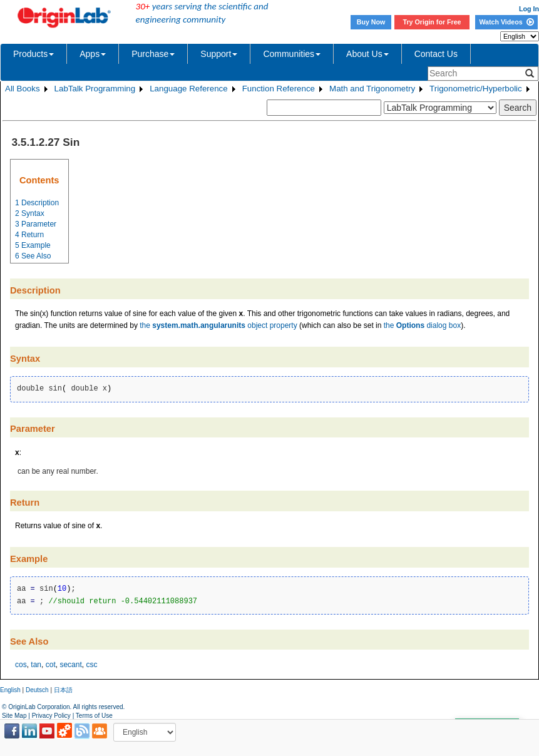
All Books (23, 89)
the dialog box (422, 325)
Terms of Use (94, 716)
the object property (218, 325)
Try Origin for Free (432, 22)
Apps (93, 54)
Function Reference (279, 89)
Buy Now (371, 22)
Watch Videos (506, 22)
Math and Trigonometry (372, 89)
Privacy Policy (51, 716)
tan (36, 665)
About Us (367, 54)
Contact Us (436, 54)
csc (91, 665)
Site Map (14, 716)
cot (51, 665)
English (10, 690)
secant (70, 665)
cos (21, 665)
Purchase (153, 54)
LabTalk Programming (95, 89)
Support (219, 54)
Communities (292, 54)
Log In (529, 9)
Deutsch (37, 690)
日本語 (63, 690)
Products (33, 54)
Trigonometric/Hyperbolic (476, 89)
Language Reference (189, 89)
